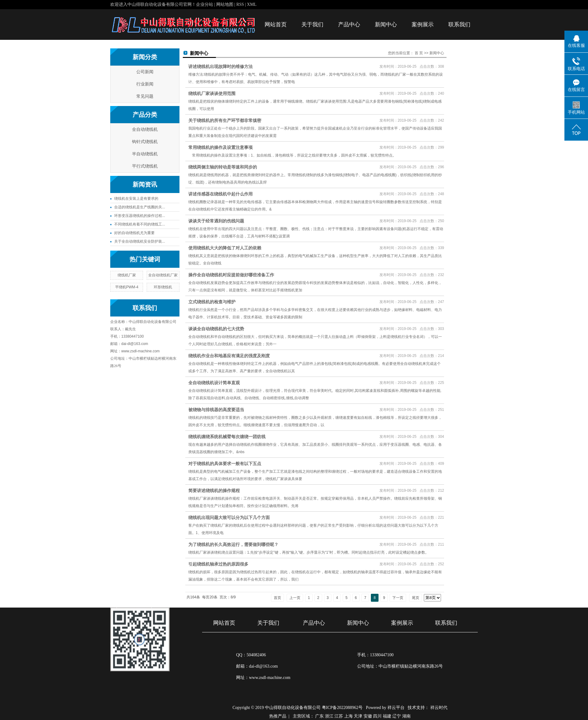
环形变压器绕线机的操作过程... (140, 216)
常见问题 (145, 96)
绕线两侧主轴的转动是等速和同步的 (223, 167)
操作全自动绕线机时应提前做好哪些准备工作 (231, 275)
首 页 (419, 53)
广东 (319, 716)
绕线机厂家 (127, 275)
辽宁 (397, 716)
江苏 (339, 716)
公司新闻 (145, 72)
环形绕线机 (163, 287)
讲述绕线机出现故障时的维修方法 (221, 66)
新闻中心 (386, 25)
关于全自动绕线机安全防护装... (140, 241)
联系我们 (459, 25)
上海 (349, 716)
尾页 (416, 598)
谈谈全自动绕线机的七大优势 (216, 329)
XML (252, 4)
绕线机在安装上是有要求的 (136, 199)
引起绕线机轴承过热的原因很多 (218, 564)
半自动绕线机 (145, 154)
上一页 (295, 598)
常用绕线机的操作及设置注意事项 (221, 147)
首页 (277, 598)
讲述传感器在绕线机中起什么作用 (221, 194)
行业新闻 (145, 84)
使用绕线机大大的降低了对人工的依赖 (225, 248)
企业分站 (205, 4)
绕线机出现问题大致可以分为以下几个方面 (229, 517)
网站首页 (276, 25)
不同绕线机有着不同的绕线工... (140, 224)
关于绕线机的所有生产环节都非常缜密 (225, 120)
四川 (377, 716)
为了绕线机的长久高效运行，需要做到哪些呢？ (233, 544)
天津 (358, 716)
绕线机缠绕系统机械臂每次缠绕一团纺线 (227, 437)
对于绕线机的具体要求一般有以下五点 (225, 464)
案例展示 (423, 25)
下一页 (398, 598)
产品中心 (349, 25)
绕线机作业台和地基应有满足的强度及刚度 (229, 356)
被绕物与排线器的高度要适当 (216, 410)
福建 (387, 716)
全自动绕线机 (145, 129)
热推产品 (278, 716)
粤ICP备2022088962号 (342, 708)
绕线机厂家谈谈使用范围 (212, 93)
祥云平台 (396, 708)
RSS (240, 4)
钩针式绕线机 (145, 142)
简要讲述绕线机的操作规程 (214, 491)
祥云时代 (439, 708)
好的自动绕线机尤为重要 (134, 233)
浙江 (329, 716)
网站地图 (225, 4)
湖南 (406, 716)
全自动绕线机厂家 (163, 275)
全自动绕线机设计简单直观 (214, 383)
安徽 (368, 716)
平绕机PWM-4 (127, 287)
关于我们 (312, 25)
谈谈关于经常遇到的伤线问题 (216, 221)
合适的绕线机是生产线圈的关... (140, 207)
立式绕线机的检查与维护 (212, 302)
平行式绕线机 (145, 166)
